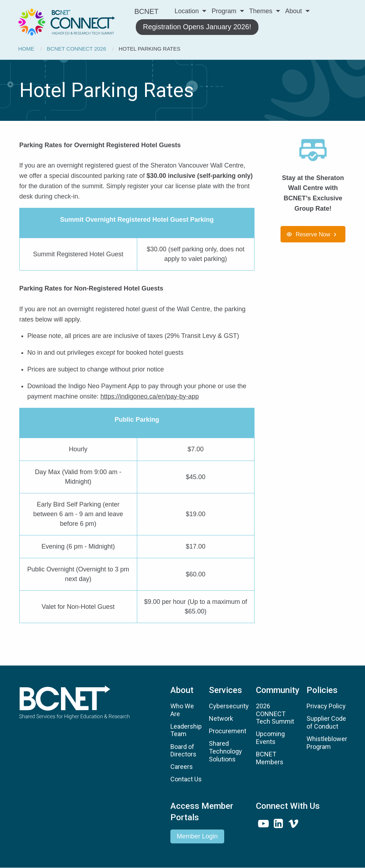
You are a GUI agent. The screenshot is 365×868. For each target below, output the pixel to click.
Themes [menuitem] (261, 11)
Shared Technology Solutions (225, 751)
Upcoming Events (270, 738)
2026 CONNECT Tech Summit (275, 714)
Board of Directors (183, 751)
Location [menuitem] (187, 11)
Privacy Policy (326, 706)
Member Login (197, 836)
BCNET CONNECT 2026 (76, 49)
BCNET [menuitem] (146, 11)
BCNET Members (270, 758)
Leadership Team (186, 730)
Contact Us (186, 779)
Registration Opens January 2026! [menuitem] (197, 27)
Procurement (228, 731)
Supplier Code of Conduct (326, 722)
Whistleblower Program (327, 743)
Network (221, 718)
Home (26, 49)
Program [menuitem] (224, 11)
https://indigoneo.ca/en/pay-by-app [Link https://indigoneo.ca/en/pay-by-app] (150, 396)
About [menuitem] (294, 11)
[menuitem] (67, 21)
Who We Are (182, 710)
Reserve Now (313, 234)
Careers (182, 767)
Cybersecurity (229, 706)
